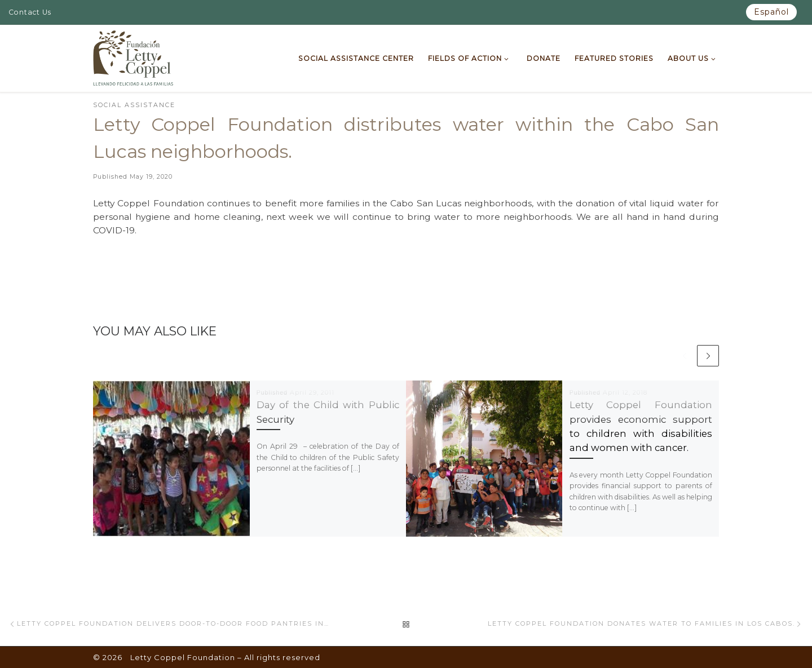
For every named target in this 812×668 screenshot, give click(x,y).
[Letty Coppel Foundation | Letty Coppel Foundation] (133, 57)
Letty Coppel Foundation (183, 657)
